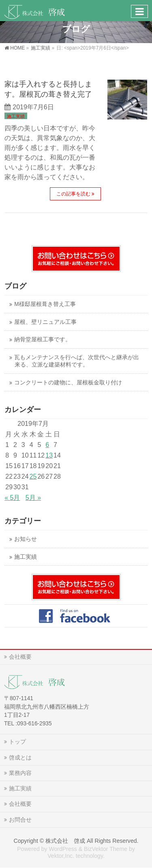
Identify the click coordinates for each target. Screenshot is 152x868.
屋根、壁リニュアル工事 (45, 322)
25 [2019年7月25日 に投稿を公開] (33, 476)
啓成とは (20, 757)
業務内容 (20, 773)
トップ (17, 742)
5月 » (33, 498)
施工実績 (16, 116)
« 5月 (12, 498)
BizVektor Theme (106, 849)
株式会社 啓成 (65, 841)
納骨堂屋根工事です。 (43, 340)
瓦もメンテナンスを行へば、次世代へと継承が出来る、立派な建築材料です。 (77, 361)
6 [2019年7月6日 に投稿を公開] (47, 445)
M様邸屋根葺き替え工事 (45, 304)
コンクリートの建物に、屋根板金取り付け (68, 383)
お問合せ (20, 820)
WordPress (63, 849)
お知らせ (26, 539)
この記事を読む (73, 194)
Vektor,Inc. (61, 856)
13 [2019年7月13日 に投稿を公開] (49, 455)
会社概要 (20, 657)
